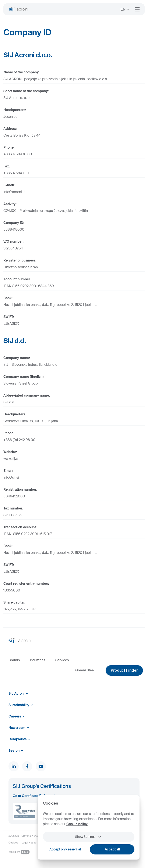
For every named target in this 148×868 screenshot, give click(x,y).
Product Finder (124, 670)
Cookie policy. (77, 824)
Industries (38, 660)
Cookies (13, 843)
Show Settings (89, 837)
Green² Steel (85, 670)
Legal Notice (29, 843)
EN (126, 9)
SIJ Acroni (19, 694)
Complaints (20, 739)
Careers (17, 716)
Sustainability (21, 705)
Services (62, 660)
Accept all (112, 849)
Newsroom (20, 728)
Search (17, 751)
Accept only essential (65, 849)
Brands (14, 660)
